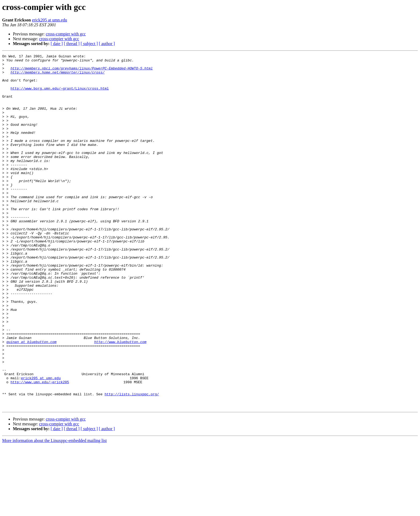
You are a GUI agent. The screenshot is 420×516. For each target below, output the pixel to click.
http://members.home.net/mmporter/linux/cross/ (57, 76)
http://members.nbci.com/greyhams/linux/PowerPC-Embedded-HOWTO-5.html (81, 71)
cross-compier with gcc (66, 34)
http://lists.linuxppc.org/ (132, 462)
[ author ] (107, 44)
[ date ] (57, 44)
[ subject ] (89, 44)
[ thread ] (72, 44)
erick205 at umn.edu (49, 20)
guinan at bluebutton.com (31, 400)
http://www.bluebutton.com (120, 400)
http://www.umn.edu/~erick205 (40, 448)
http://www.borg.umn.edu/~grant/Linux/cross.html (60, 95)
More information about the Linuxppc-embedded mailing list (54, 511)
